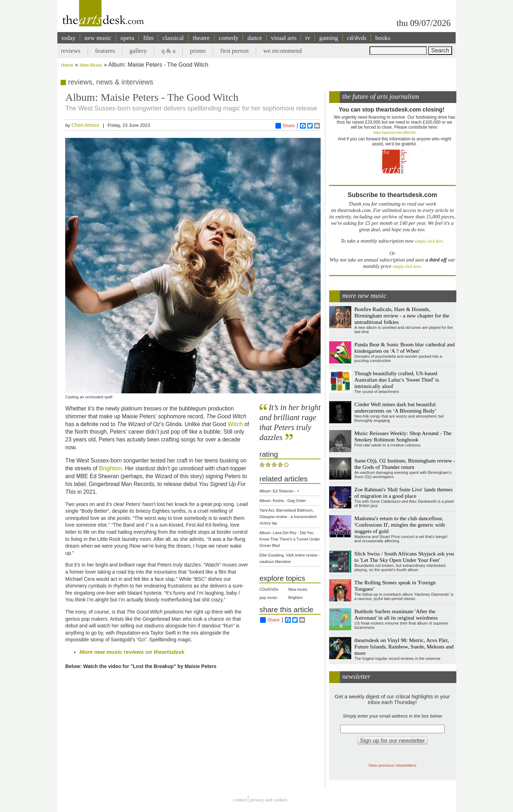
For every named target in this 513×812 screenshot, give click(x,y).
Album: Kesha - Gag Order (283, 501)
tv (308, 38)
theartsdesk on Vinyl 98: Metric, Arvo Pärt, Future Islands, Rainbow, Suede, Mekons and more (404, 647)
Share (285, 126)
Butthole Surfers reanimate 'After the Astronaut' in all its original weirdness (396, 614)
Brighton (110, 468)
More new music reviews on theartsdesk (132, 652)
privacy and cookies (269, 800)
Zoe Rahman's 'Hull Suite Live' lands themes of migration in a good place (404, 493)
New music (298, 589)
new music (98, 38)
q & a (168, 51)
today (69, 38)
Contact (240, 800)
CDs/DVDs (269, 589)
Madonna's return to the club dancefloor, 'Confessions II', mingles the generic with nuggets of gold (400, 525)
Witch (235, 424)
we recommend (283, 51)
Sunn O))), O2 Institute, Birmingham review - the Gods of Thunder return (405, 464)
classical (173, 38)
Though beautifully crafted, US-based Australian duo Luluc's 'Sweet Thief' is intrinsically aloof (397, 380)
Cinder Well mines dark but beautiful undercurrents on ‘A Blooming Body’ (396, 407)
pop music (268, 598)
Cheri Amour (85, 125)
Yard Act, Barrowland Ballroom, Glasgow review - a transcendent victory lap (288, 517)
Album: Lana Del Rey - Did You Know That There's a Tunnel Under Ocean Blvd (290, 539)
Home (67, 65)
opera (127, 38)
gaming (329, 38)
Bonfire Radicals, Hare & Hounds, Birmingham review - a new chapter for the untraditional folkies (402, 316)
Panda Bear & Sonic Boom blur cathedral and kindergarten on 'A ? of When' (405, 348)
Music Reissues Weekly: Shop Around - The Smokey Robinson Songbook (403, 436)
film (148, 38)
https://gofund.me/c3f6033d (394, 132)
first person (234, 51)
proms (198, 51)
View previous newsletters (392, 765)
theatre (201, 38)
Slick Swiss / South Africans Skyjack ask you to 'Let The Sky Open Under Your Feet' (404, 557)
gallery (138, 51)
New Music (91, 65)
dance (255, 38)
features (105, 51)
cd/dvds (357, 38)
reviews (71, 51)
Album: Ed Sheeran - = (279, 491)
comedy (229, 38)
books (383, 38)
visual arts (284, 38)
